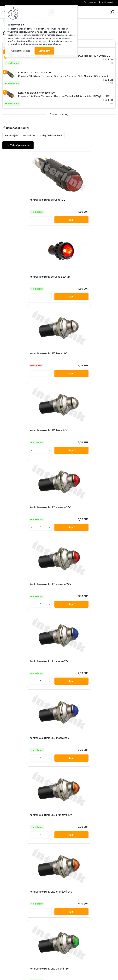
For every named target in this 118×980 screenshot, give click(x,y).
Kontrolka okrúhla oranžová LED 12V (84, 738)
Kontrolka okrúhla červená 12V (24, 200)
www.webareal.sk (71, 977)
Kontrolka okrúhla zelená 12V (23, 815)
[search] (112, 12)
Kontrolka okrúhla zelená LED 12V (82, 815)
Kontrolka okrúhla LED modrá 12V (26, 430)
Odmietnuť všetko (21, 51)
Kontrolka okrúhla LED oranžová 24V (84, 507)
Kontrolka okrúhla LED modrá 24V (82, 430)
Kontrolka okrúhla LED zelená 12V (26, 584)
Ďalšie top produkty (59, 114)
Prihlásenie (92, 2)
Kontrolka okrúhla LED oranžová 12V (27, 507)
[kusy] (15, 220)
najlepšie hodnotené (51, 135)
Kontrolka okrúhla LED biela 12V (25, 277)
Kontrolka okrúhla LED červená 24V (83, 354)
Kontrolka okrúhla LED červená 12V (27, 354)
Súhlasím (44, 51)
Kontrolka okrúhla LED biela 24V (81, 277)
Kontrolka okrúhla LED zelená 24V (83, 584)
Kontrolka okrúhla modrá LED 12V (82, 661)
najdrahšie (29, 135)
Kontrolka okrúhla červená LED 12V (83, 200)
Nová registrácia (109, 2)
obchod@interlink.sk (81, 951)
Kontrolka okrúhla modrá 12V (23, 661)
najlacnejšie (12, 135)
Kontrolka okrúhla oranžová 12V (25, 738)
